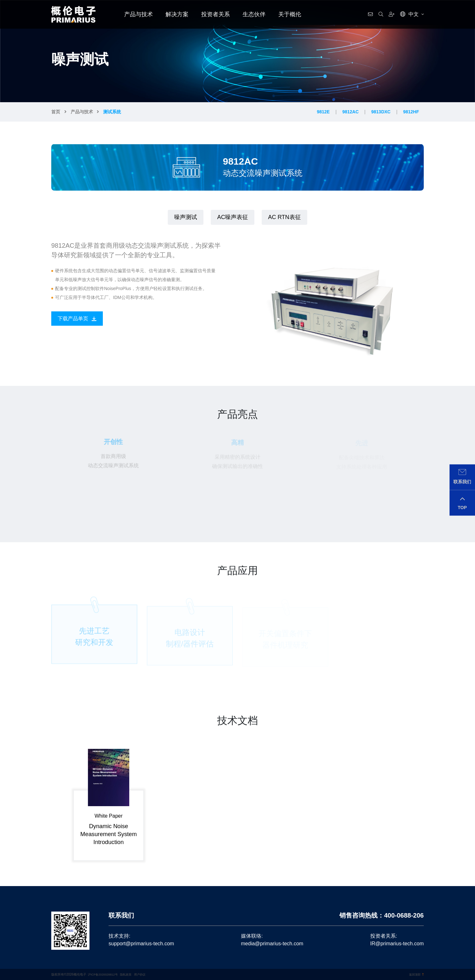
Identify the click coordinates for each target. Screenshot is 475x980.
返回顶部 (416, 974)
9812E (323, 112)
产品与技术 (138, 14)
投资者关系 (216, 14)
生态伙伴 (254, 14)
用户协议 (144, 974)
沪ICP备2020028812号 (104, 974)
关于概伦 (290, 14)
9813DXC (381, 112)
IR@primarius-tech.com (397, 944)
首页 (56, 112)
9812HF (411, 112)
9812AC (350, 112)
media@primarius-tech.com (272, 944)
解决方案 (177, 14)
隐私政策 (129, 974)
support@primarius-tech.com (141, 944)
